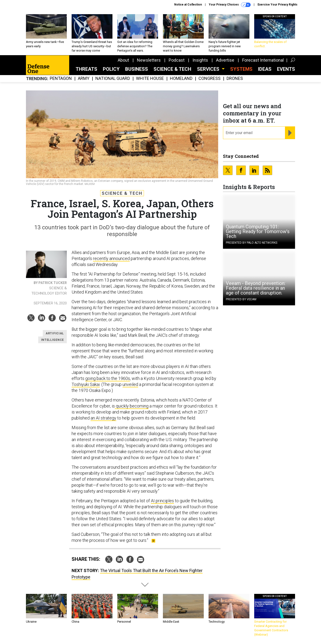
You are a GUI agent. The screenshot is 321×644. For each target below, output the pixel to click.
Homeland (181, 79)
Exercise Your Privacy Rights (278, 5)
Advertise (225, 60)
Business (137, 69)
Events (286, 69)
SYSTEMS (241, 69)
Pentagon (61, 79)
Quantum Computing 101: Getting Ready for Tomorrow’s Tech (258, 231)
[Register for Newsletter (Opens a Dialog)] (290, 133)
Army (84, 79)
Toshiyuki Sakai (86, 384)
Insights (200, 60)
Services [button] (209, 69)
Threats (86, 69)
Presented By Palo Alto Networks (252, 243)
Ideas (265, 69)
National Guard (113, 79)
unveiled (130, 384)
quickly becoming (132, 406)
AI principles (162, 501)
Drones (235, 79)
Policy (111, 69)
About (123, 60)
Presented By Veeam (241, 299)
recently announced (111, 258)
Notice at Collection (188, 5)
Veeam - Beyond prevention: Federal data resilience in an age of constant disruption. (256, 288)
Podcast (177, 60)
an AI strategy (103, 418)
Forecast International (263, 60)
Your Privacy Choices (230, 5)
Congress (210, 79)
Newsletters (149, 60)
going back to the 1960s (108, 378)
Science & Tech (172, 69)
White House (150, 79)
